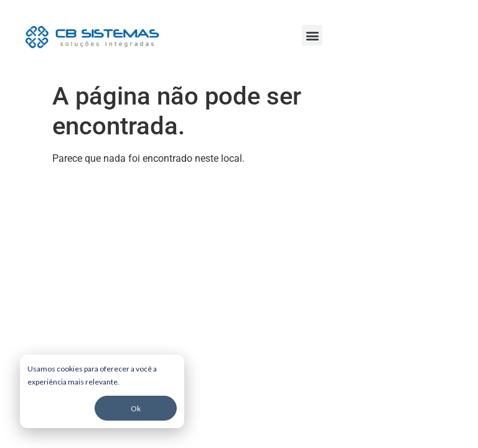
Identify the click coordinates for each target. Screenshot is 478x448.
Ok (136, 408)
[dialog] (102, 391)
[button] (312, 35)
